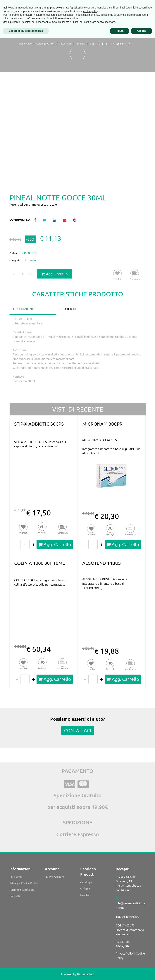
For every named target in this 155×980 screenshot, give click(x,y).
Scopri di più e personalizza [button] (26, 973)
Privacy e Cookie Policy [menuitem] (24, 883)
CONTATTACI (78, 730)
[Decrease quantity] (14, 274)
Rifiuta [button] (120, 973)
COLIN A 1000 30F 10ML (39, 563)
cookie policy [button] (91, 953)
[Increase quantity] (30, 274)
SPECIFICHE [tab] (68, 309)
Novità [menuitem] (85, 895)
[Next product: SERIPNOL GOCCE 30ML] (84, 54)
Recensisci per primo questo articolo (33, 204)
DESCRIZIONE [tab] (23, 309)
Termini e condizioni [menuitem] (22, 889)
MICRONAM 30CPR (102, 424)
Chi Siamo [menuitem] (16, 877)
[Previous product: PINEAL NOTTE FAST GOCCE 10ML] (71, 54)
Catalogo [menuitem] (86, 882)
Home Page (25, 43)
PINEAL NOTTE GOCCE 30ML (112, 43)
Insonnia (81, 43)
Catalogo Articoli (46, 43)
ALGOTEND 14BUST (103, 563)
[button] (77, 138)
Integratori (66, 43)
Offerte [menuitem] (85, 889)
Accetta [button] (141, 973)
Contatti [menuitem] (15, 896)
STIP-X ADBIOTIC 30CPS (39, 424)
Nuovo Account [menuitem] (55, 877)
